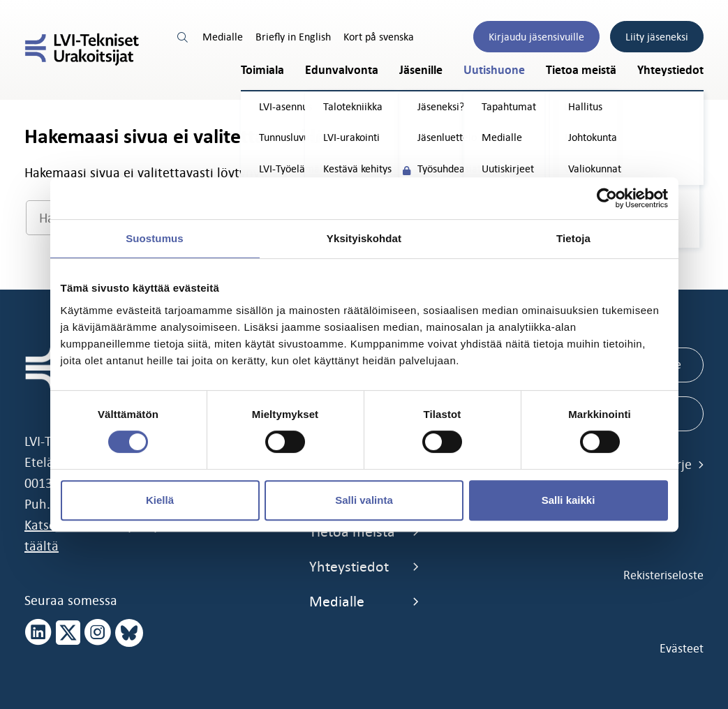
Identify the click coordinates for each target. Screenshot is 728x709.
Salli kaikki (569, 500)
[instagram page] (98, 633)
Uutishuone (494, 70)
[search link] (184, 37)
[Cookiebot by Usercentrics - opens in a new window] (607, 198)
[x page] (68, 633)
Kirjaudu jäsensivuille (536, 37)
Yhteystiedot (670, 70)
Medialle (223, 37)
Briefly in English (293, 37)
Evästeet (682, 648)
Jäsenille (421, 70)
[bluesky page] (129, 633)
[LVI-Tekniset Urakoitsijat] (82, 50)
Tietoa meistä (581, 70)
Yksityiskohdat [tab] (364, 238)
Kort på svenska (379, 37)
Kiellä (160, 500)
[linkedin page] (38, 633)
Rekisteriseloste (663, 575)
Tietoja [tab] (573, 238)
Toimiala (262, 70)
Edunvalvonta (342, 70)
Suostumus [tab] (155, 238)
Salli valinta (364, 500)
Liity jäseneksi (657, 37)
